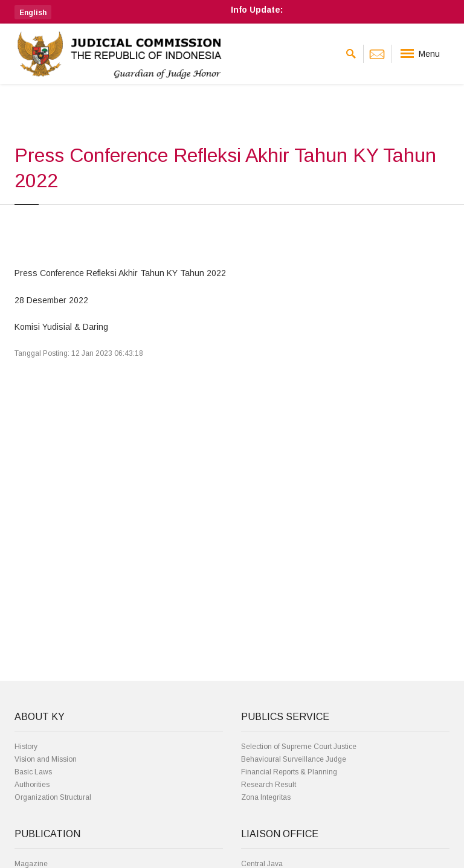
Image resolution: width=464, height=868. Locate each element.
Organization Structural (53, 797)
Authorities (32, 785)
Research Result (269, 785)
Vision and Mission (46, 759)
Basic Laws (33, 772)
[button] (33, 12)
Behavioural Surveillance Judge (294, 759)
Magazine (31, 864)
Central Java (262, 864)
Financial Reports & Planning (289, 772)
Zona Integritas (266, 797)
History (26, 747)
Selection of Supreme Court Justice (299, 747)
